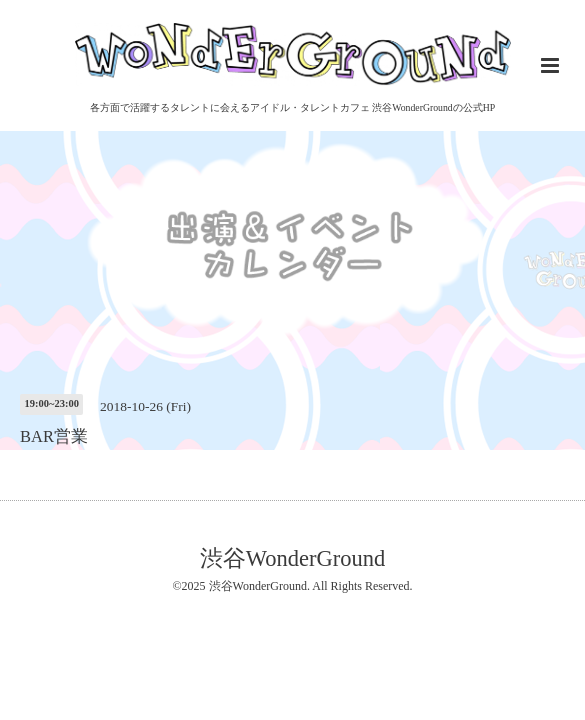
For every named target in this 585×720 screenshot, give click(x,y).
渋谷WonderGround (292, 558)
